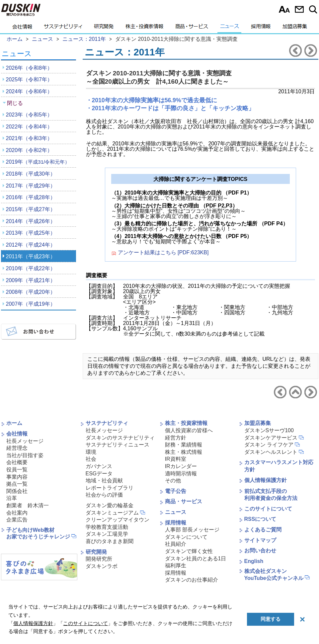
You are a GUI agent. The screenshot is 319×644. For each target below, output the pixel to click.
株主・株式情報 (184, 452)
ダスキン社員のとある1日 (196, 559)
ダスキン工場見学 (107, 534)
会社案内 (17, 513)
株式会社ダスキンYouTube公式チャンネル (274, 575)
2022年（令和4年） (29, 127)
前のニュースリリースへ (295, 50)
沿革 (12, 498)
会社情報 (22, 28)
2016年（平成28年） (31, 197)
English (254, 561)
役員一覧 (17, 470)
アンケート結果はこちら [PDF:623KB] (163, 253)
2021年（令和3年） (29, 138)
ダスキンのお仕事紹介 (192, 580)
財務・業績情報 (184, 445)
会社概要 (17, 462)
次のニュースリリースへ (311, 50)
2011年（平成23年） (31, 256)
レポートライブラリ (110, 488)
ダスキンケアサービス (271, 438)
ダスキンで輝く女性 (189, 551)
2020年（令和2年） (29, 150)
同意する (271, 619)
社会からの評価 (104, 495)
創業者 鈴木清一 (28, 505)
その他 (173, 481)
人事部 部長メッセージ (192, 530)
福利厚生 (176, 565)
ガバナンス (99, 466)
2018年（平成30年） (31, 174)
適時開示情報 (181, 474)
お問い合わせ (299, 9)
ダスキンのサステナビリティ (120, 438)
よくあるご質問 (263, 530)
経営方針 (176, 438)
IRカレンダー (181, 466)
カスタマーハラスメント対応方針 (279, 466)
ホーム (14, 423)
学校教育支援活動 (107, 527)
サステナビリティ (63, 28)
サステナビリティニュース (118, 445)
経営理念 (17, 448)
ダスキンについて (186, 537)
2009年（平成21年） (31, 280)
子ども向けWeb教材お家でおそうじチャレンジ (38, 533)
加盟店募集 (295, 28)
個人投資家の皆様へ (189, 430)
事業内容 (17, 477)
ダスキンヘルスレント (271, 452)
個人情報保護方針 (266, 480)
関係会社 (17, 491)
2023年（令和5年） (29, 115)
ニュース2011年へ (295, 392)
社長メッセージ (25, 441)
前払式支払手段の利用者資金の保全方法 (271, 495)
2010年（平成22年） (31, 268)
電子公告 (176, 491)
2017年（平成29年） (31, 186)
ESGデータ (99, 474)
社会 (91, 459)
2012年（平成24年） (31, 245)
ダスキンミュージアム (112, 513)
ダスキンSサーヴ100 (269, 430)
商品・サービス (192, 28)
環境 (91, 452)
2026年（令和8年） (29, 68)
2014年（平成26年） (31, 221)
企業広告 (17, 520)
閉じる (15, 103)
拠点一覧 (17, 484)
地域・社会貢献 (104, 481)
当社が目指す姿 (25, 455)
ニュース (230, 28)
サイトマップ (260, 540)
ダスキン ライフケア (269, 445)
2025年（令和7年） (29, 80)
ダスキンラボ (102, 566)
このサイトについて (268, 509)
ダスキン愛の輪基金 (110, 505)
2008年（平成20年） (31, 292)
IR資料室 (176, 459)
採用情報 (261, 28)
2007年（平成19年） (31, 304)
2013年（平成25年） (31, 233)
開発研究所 (99, 559)
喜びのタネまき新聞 (110, 541)
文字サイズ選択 (284, 9)
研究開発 (104, 28)
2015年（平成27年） (31, 209)
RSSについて (260, 519)
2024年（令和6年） (29, 91)
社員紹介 (176, 544)
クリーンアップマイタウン (118, 520)
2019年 (38, 162)
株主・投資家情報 (144, 28)
